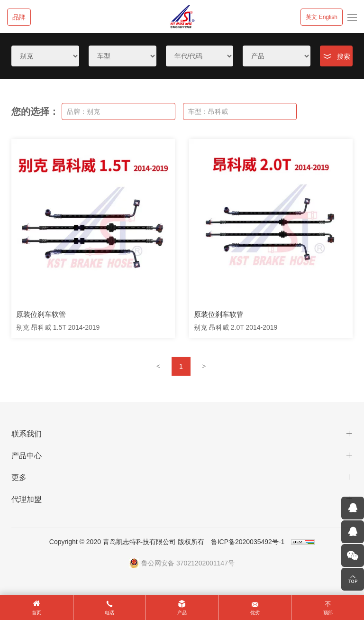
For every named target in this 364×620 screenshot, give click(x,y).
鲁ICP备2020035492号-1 (248, 542)
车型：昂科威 (208, 111)
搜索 (344, 56)
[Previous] (158, 366)
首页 (36, 613)
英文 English (322, 17)
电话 (109, 613)
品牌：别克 (83, 111)
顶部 (328, 613)
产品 (182, 613)
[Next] (204, 366)
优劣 (255, 613)
